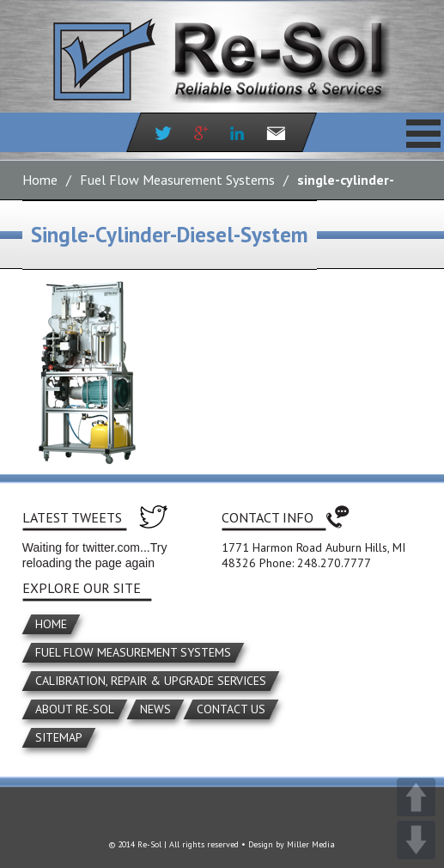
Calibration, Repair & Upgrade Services (151, 681)
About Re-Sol (75, 709)
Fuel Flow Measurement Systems (177, 180)
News (155, 709)
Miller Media (311, 844)
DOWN (416, 840)
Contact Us (231, 709)
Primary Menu (423, 133)
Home (40, 180)
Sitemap (59, 737)
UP (416, 797)
